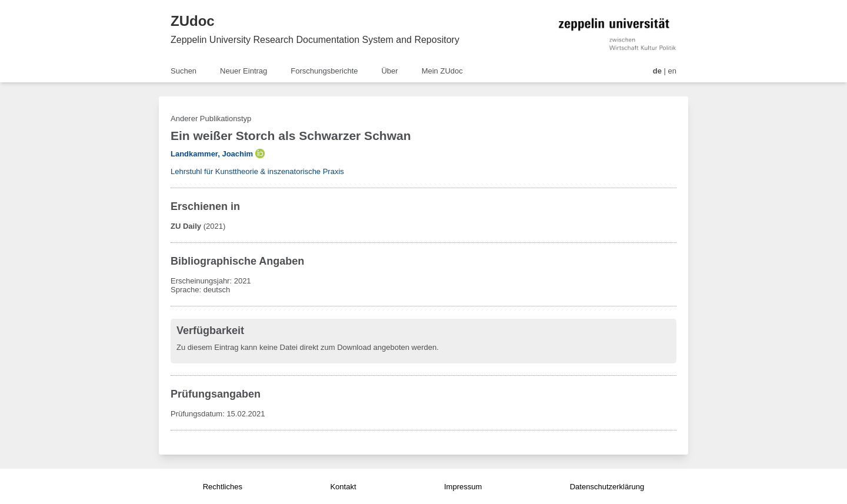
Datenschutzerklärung (607, 487)
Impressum (463, 487)
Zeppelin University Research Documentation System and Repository (315, 40)
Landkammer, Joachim (212, 154)
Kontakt (343, 487)
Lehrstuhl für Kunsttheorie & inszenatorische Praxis (257, 171)
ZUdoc (193, 21)
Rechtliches (223, 487)
